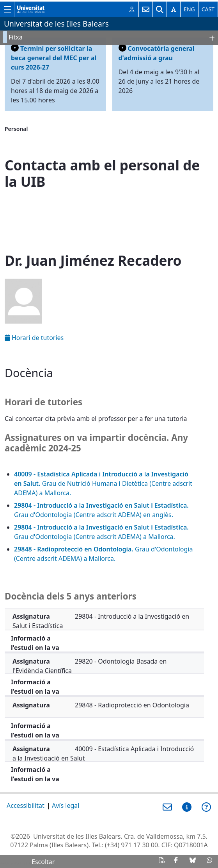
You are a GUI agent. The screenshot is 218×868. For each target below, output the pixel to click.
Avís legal (66, 805)
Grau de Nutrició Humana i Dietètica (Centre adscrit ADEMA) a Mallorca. (103, 483)
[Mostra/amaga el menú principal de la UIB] (7, 9)
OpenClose (209, 39)
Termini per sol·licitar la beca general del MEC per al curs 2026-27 (54, 58)
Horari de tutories (34, 338)
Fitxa (16, 37)
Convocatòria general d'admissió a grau (157, 53)
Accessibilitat (26, 805)
